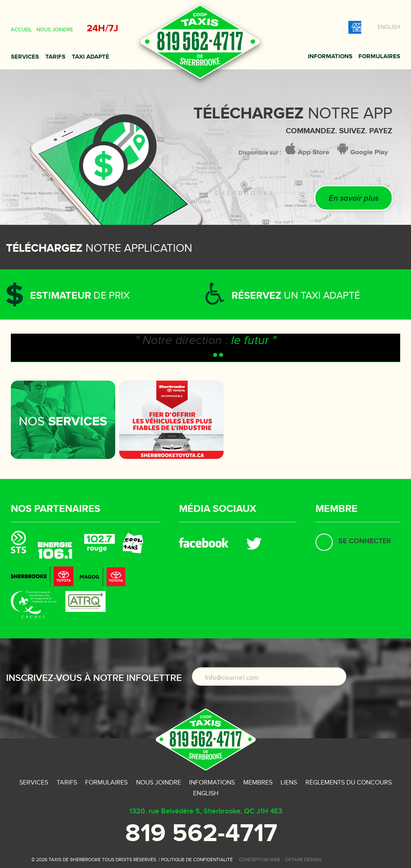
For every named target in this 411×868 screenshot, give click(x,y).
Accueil (21, 30)
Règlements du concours (349, 783)
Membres (258, 783)
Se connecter (365, 541)
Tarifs (55, 57)
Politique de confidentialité (197, 860)
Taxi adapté (91, 57)
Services (25, 57)
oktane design (303, 860)
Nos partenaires (56, 509)
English (389, 27)
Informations (330, 56)
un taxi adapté (296, 296)
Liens (289, 783)
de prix (80, 296)
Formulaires (379, 56)
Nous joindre (55, 30)
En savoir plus (354, 198)
